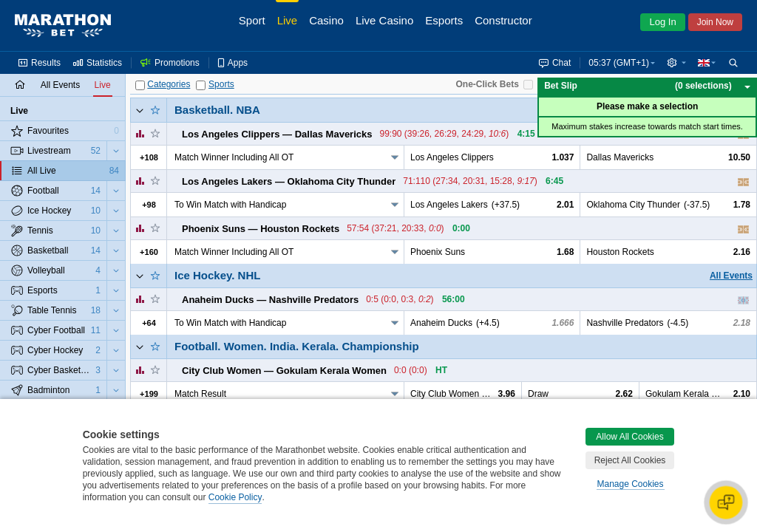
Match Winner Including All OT (234, 157)
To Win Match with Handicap (230, 205)
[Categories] (140, 85)
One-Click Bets (487, 84)
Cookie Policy (235, 497)
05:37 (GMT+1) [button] (619, 63)
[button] (676, 63)
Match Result (200, 394)
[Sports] (201, 85)
